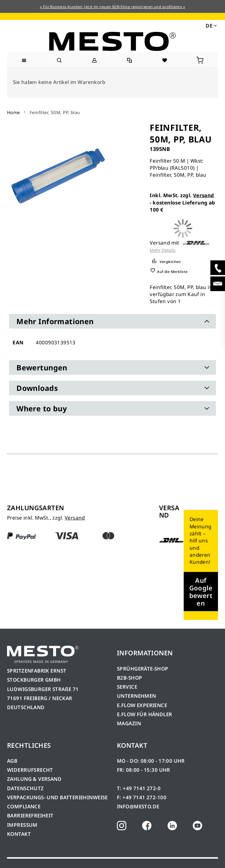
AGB (12, 761)
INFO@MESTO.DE (138, 806)
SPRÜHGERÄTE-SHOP (143, 669)
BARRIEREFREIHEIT (30, 815)
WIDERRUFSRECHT (30, 770)
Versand (204, 195)
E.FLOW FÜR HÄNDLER (145, 714)
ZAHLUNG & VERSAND (34, 779)
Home (13, 112)
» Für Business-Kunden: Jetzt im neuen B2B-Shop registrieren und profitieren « (112, 7)
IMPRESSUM (22, 825)
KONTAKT (19, 834)
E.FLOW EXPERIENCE (142, 705)
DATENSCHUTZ (25, 788)
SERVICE (127, 687)
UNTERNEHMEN (137, 696)
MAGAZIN (129, 723)
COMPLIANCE (24, 806)
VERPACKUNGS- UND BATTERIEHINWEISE (57, 797)
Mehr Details (163, 250)
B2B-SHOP (129, 678)
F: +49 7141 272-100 (142, 797)
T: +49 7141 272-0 (139, 788)
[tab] (112, 321)
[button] (211, 25)
